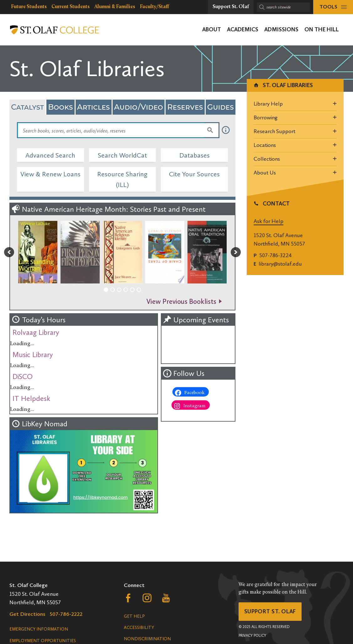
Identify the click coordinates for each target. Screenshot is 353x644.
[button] (9, 252)
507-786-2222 (66, 614)
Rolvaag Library (36, 332)
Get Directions (27, 614)
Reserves (185, 107)
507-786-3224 (275, 255)
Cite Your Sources (194, 174)
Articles (93, 107)
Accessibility (139, 628)
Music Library (33, 355)
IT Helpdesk (31, 398)
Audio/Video (139, 107)
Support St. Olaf (270, 611)
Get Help (134, 616)
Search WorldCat (122, 155)
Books (60, 107)
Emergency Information (39, 629)
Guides (221, 107)
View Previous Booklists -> (184, 301)
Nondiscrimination (147, 639)
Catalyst (27, 107)
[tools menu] (333, 7)
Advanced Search (50, 155)
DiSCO (23, 377)
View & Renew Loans (50, 174)
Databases (195, 155)
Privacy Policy (252, 636)
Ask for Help (269, 221)
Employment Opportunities (43, 641)
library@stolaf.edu (280, 264)
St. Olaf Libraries (283, 85)
